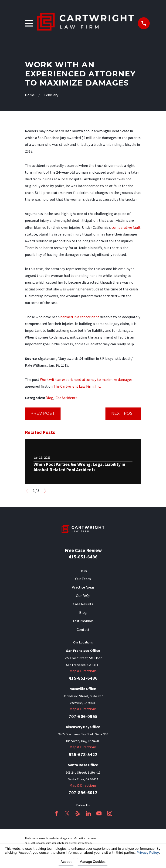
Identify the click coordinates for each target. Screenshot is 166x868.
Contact (83, 629)
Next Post (123, 413)
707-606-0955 (83, 716)
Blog (49, 398)
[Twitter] (67, 813)
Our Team (83, 579)
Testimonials (83, 621)
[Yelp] (78, 813)
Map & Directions (83, 671)
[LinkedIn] (88, 813)
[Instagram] (110, 813)
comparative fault (126, 227)
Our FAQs (83, 596)
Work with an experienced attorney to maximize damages (86, 379)
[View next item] (45, 491)
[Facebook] (56, 813)
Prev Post (43, 413)
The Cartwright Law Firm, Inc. (77, 386)
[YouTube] (99, 813)
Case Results (83, 604)
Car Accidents (66, 398)
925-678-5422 (83, 754)
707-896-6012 (83, 793)
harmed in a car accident (80, 317)
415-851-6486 (83, 557)
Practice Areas (83, 587)
